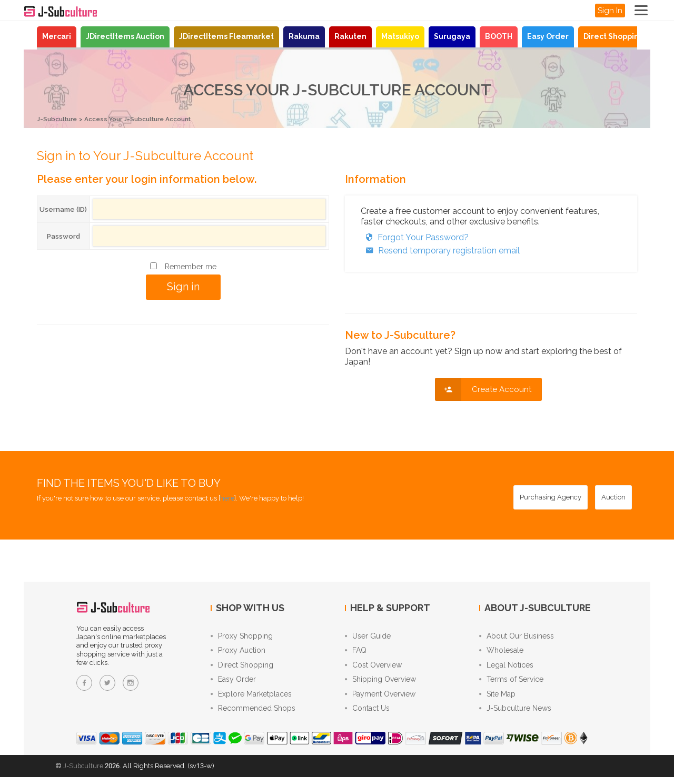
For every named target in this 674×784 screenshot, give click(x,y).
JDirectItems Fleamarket (226, 36)
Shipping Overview (380, 684)
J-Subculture (59, 119)
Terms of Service (511, 684)
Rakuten (350, 36)
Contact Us (367, 716)
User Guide (368, 636)
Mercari (57, 36)
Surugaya (452, 36)
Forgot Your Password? (415, 237)
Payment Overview (380, 700)
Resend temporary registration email (440, 250)
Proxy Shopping (242, 636)
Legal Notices (506, 668)
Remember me (191, 266)
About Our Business (517, 636)
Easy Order (548, 36)
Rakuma (304, 36)
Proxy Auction (238, 652)
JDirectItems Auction (125, 36)
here (227, 498)
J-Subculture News (515, 716)
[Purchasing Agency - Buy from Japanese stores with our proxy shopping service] (551, 497)
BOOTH (499, 36)
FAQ (356, 652)
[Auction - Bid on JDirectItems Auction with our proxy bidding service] (613, 497)
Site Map (497, 700)
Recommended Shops (253, 716)
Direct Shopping (614, 36)
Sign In (610, 11)
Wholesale (501, 652)
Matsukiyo (400, 36)
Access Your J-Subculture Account (148, 119)
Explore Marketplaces (251, 700)
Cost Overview (373, 668)
